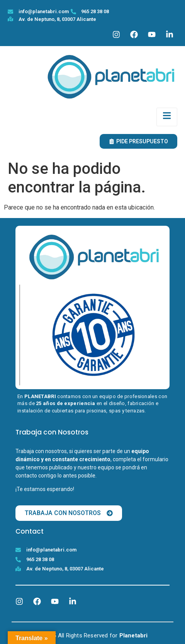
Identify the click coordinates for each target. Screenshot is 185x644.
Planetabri (134, 635)
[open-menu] (167, 117)
